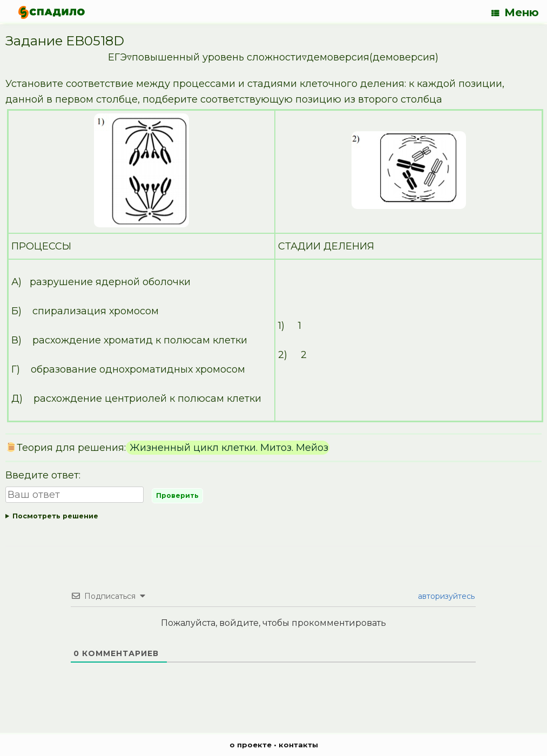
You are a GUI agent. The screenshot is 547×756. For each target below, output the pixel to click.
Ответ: (273, 517)
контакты (298, 745)
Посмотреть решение (55, 516)
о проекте (251, 745)
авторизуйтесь (445, 596)
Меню (515, 12)
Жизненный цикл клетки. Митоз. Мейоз (228, 448)
